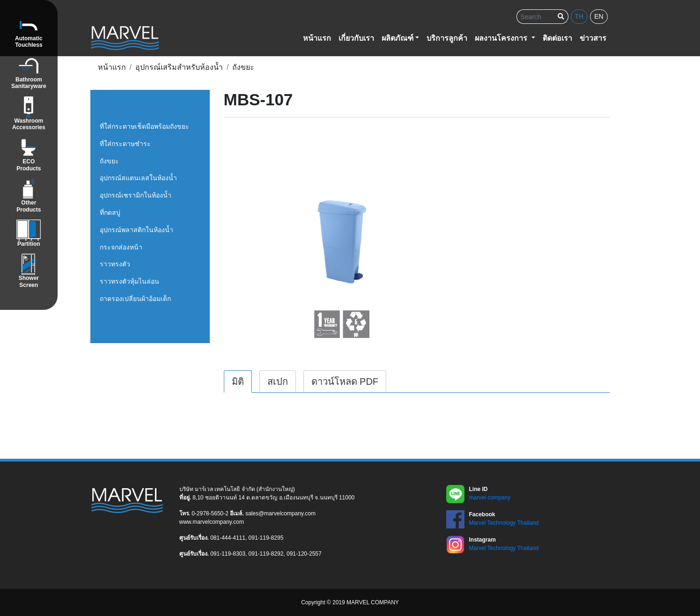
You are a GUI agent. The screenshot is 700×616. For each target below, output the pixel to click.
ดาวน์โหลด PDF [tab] (345, 381)
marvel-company (490, 498)
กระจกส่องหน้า (121, 247)
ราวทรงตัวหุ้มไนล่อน (129, 281)
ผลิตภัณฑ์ (398, 38)
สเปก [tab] (278, 381)
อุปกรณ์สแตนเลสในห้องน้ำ (138, 178)
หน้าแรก (317, 38)
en (599, 16)
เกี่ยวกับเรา (356, 38)
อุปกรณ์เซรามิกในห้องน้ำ (136, 195)
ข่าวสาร (593, 38)
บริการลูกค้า (447, 38)
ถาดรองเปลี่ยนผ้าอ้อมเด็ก (135, 299)
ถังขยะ (109, 161)
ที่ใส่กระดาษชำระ (125, 144)
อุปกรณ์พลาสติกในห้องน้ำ (136, 230)
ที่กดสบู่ (110, 213)
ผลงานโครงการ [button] (502, 38)
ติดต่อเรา (557, 38)
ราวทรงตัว (115, 264)
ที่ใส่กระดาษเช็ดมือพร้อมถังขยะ (144, 126)
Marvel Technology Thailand (504, 523)
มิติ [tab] (238, 381)
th (579, 16)
